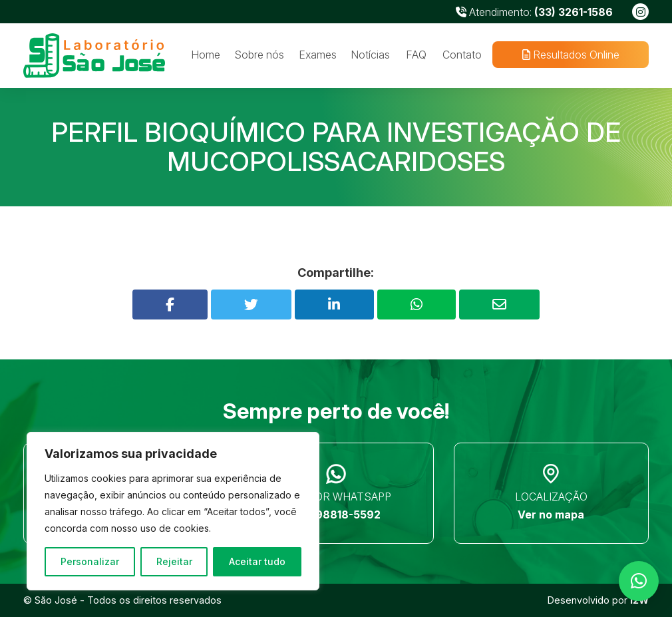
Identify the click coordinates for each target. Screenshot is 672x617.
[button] (639, 581)
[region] (173, 511)
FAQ (416, 55)
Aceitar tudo (257, 561)
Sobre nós (259, 55)
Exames (318, 55)
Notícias (370, 55)
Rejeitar (174, 561)
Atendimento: (534, 12)
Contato (462, 55)
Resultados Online (570, 55)
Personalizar (90, 561)
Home (206, 55)
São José (56, 600)
